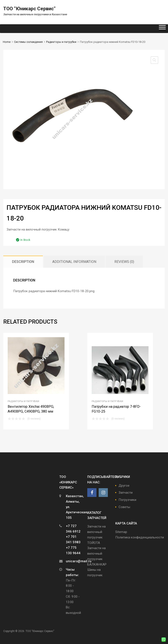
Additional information (74, 262)
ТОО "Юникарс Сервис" (29, 9)
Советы (124, 507)
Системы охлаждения (28, 42)
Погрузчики (127, 500)
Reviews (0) (124, 262)
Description (23, 262)
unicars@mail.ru (79, 561)
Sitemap (121, 532)
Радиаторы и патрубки (61, 42)
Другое (124, 486)
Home (7, 42)
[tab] (23, 262)
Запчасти (126, 493)
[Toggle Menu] (162, 29)
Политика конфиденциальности (140, 537)
